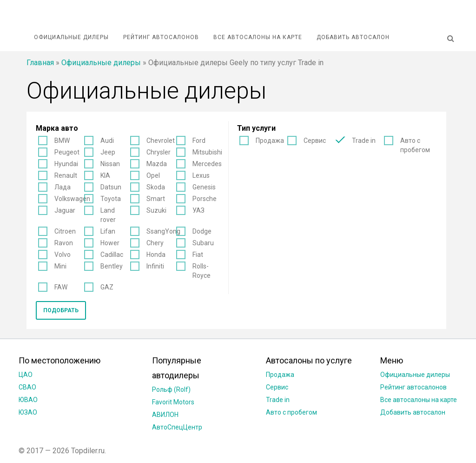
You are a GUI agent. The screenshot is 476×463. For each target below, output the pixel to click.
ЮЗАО (28, 412)
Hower (110, 243)
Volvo (63, 255)
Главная (40, 63)
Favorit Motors (173, 402)
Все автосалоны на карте (258, 37)
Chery (155, 243)
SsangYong (163, 231)
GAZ (107, 287)
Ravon (64, 243)
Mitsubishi (207, 152)
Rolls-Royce (202, 271)
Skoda (156, 187)
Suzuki (156, 210)
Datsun (111, 187)
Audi (107, 141)
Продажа (270, 141)
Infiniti (155, 266)
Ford (199, 141)
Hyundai (66, 164)
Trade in (364, 141)
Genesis (204, 187)
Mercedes (207, 164)
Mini (60, 266)
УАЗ (198, 210)
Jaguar (65, 210)
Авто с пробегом (415, 145)
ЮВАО (28, 400)
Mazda (157, 164)
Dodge (202, 231)
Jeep (108, 152)
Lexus (201, 175)
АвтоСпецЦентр (177, 427)
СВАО (27, 387)
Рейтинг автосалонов (161, 37)
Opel (153, 175)
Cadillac (112, 255)
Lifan (108, 231)
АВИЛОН (165, 415)
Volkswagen (72, 199)
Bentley (112, 266)
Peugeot (67, 152)
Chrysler (159, 152)
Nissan (110, 164)
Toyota (111, 199)
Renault (66, 175)
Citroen (65, 231)
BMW (62, 141)
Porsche (205, 199)
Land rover (108, 215)
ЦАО (26, 375)
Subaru (203, 243)
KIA (105, 175)
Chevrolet (161, 141)
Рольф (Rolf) (171, 389)
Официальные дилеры (71, 37)
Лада (63, 187)
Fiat (198, 255)
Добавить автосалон (353, 37)
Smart (156, 199)
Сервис (315, 141)
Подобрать (61, 310)
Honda (156, 255)
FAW (61, 287)
